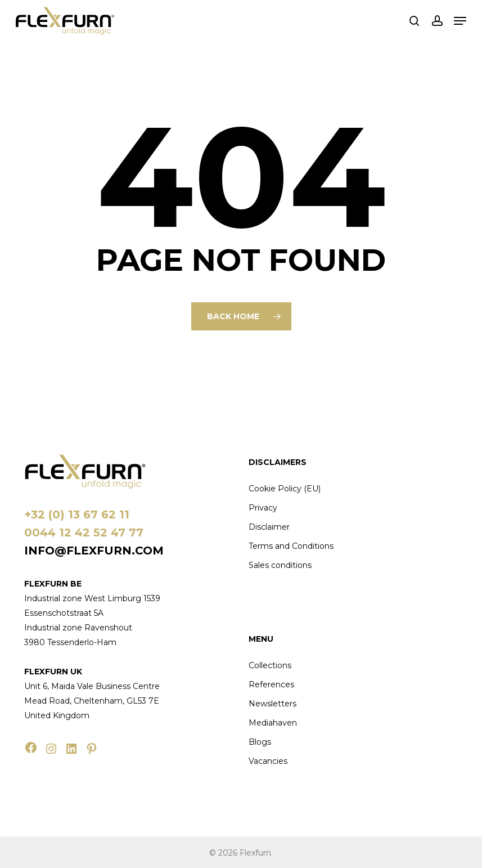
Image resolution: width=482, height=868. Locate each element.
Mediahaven (273, 723)
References (271, 684)
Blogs (260, 742)
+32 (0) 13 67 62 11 (77, 514)
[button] (460, 21)
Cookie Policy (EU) (285, 489)
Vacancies (268, 761)
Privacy (263, 508)
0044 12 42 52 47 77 (84, 533)
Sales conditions (280, 565)
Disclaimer (269, 527)
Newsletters (272, 704)
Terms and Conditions (291, 546)
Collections (270, 665)
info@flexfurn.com (94, 551)
